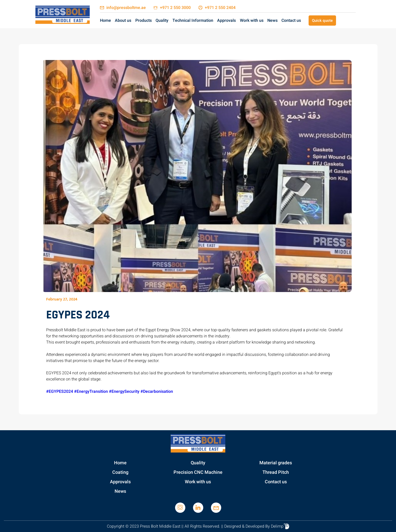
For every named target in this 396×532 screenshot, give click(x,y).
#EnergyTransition (91, 392)
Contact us (291, 21)
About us (123, 21)
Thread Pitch (276, 472)
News (272, 21)
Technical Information (193, 21)
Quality (162, 21)
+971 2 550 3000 (175, 8)
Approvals (226, 21)
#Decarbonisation (157, 392)
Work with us (252, 21)
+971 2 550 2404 (220, 8)
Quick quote (322, 21)
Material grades (276, 463)
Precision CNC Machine (198, 472)
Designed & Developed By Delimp (257, 526)
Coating (120, 472)
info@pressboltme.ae (126, 8)
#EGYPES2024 (60, 392)
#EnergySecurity (124, 392)
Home (105, 21)
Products (144, 21)
